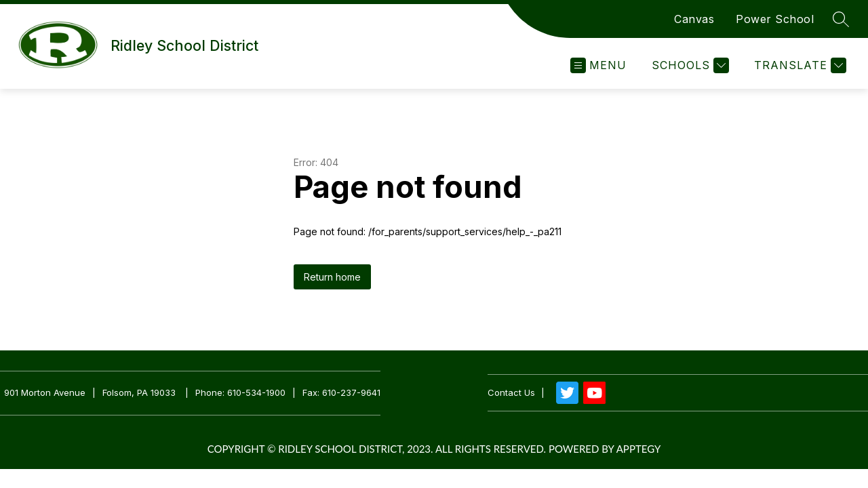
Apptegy (639, 449)
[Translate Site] (798, 65)
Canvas (694, 19)
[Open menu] (598, 65)
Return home (332, 277)
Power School (775, 19)
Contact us (511, 393)
